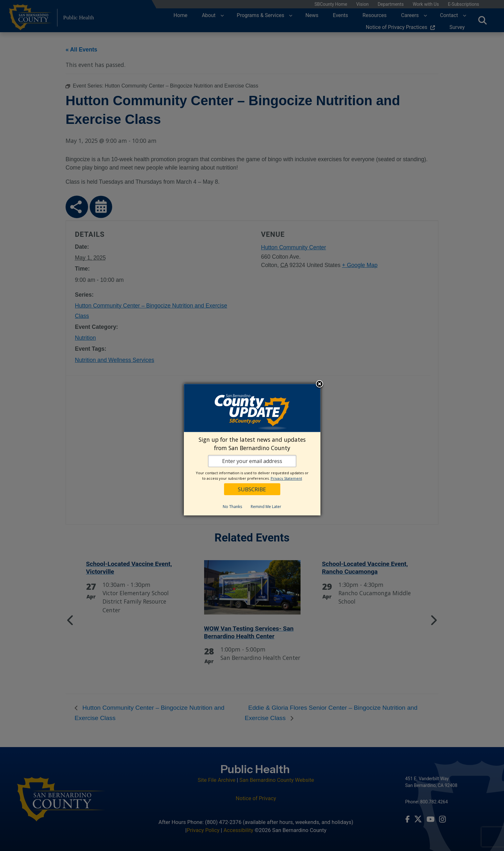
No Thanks (232, 507)
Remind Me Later (266, 507)
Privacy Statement (286, 478)
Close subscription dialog (319, 384)
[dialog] (252, 450)
